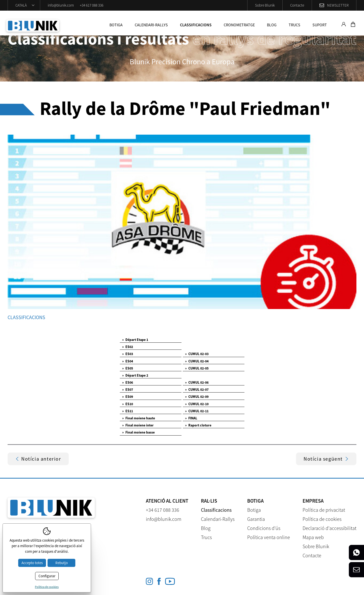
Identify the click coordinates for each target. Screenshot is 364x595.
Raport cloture (198, 425)
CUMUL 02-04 (197, 361)
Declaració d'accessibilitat (329, 528)
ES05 (128, 368)
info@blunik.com (61, 5)
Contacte (297, 5)
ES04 (128, 361)
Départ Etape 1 (135, 340)
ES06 (128, 382)
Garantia (256, 519)
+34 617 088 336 (92, 5)
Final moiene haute (139, 418)
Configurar (47, 576)
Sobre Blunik (265, 5)
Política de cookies (322, 519)
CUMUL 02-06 (197, 382)
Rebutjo (62, 563)
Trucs (294, 25)
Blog (272, 25)
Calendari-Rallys (151, 25)
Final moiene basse (138, 432)
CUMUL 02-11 (197, 411)
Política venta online (269, 537)
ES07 (128, 389)
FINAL (191, 418)
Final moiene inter (138, 425)
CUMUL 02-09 (197, 397)
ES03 (128, 354)
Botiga (116, 25)
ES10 (128, 404)
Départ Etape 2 (135, 375)
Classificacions (196, 25)
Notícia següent (326, 459)
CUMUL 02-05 (197, 368)
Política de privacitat (324, 510)
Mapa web (313, 537)
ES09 (128, 397)
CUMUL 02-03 (197, 354)
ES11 (128, 411)
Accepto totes (32, 563)
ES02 (128, 347)
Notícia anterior (38, 459)
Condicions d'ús (264, 528)
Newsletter (338, 5)
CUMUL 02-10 (197, 404)
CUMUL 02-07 (197, 389)
